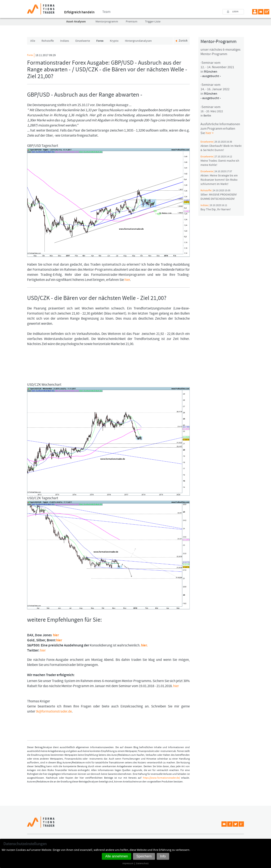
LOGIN (235, 12)
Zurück (183, 41)
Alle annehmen (117, 856)
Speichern (144, 856)
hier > (210, 133)
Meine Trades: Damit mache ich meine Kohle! (220, 161)
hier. (144, 645)
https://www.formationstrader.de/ (161, 778)
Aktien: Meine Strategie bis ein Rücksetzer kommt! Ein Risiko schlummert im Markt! (219, 178)
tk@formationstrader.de (54, 711)
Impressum (128, 863)
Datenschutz (142, 863)
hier (127, 280)
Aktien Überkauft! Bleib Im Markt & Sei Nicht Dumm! (221, 146)
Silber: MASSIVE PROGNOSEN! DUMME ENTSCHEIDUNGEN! (219, 195)
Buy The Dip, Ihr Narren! (216, 208)
